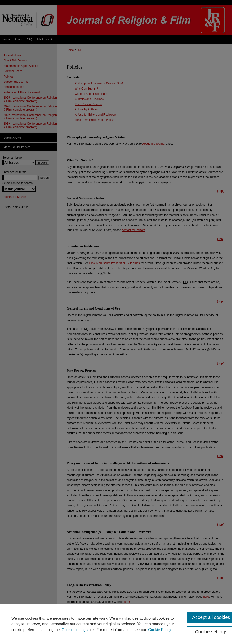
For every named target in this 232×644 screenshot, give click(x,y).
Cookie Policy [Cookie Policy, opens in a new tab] (160, 630)
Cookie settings (75, 630)
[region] (116, 624)
